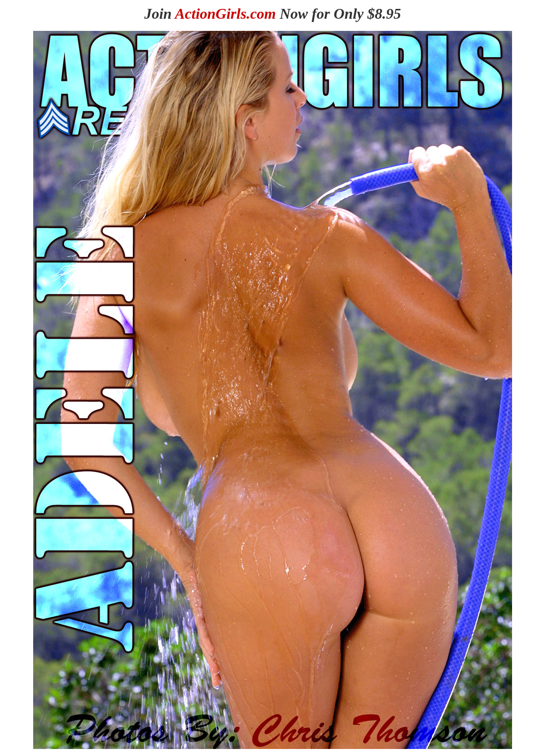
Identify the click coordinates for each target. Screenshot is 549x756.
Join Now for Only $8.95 (272, 14)
